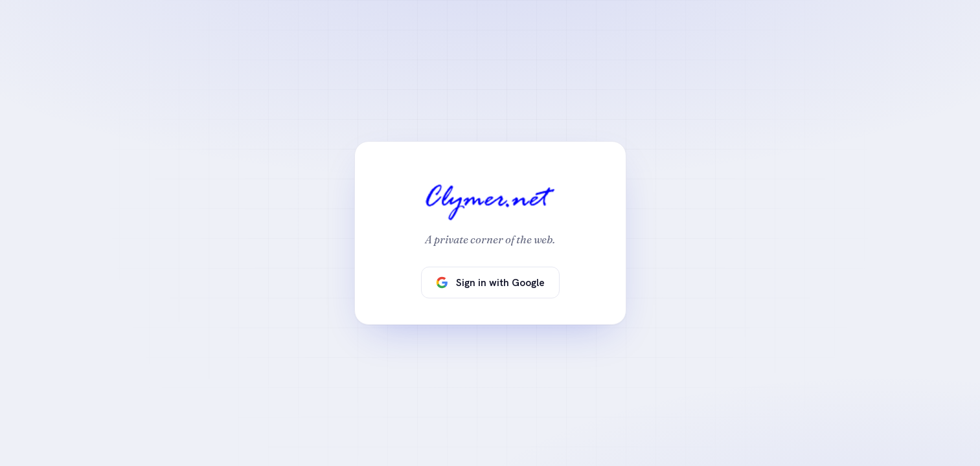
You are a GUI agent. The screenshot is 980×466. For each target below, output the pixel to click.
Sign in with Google (490, 283)
